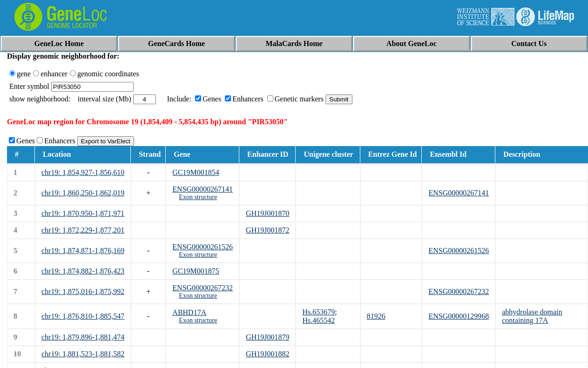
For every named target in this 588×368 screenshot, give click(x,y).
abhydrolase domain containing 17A (532, 316)
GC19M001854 (196, 172)
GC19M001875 (196, 271)
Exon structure (198, 197)
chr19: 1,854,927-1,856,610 (83, 172)
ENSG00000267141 (203, 189)
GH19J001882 (267, 354)
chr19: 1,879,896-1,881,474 (83, 337)
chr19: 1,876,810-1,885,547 (83, 316)
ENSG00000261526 (203, 247)
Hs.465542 (318, 320)
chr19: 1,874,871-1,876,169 (83, 251)
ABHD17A (189, 312)
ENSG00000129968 (459, 316)
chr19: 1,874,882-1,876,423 (83, 271)
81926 (376, 316)
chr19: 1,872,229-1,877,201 (83, 230)
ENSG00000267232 (203, 288)
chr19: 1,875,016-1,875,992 (83, 291)
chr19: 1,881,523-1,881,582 (83, 354)
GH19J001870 (267, 213)
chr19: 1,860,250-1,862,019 (83, 193)
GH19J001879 (267, 337)
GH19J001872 (267, 230)
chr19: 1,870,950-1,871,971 (83, 213)
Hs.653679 (318, 312)
